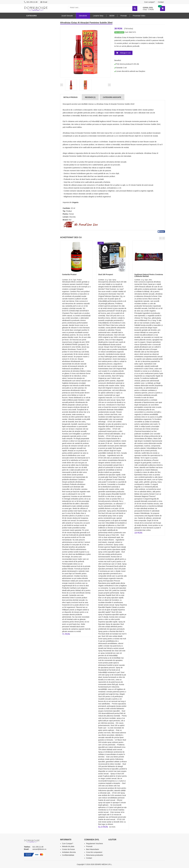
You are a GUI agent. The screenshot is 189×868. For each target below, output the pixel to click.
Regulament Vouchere (95, 844)
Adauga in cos (125, 53)
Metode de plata (68, 846)
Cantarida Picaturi (69, 274)
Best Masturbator (93, 849)
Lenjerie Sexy (34, 82)
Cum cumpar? (150, 2)
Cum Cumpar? (68, 844)
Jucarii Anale (34, 93)
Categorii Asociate (112, 97)
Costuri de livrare (68, 849)
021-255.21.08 (31, 2)
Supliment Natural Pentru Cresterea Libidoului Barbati (149, 275)
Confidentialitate (68, 855)
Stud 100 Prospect (106, 274)
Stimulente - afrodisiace (39, 21)
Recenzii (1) (90, 97)
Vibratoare (32, 71)
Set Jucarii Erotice (36, 108)
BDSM (29, 90)
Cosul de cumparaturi (94, 852)
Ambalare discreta (69, 852)
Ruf (70, 220)
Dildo (30, 86)
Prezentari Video (35, 118)
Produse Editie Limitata (38, 122)
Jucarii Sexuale (67, 16)
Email (44, 2)
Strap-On (31, 100)
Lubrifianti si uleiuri (37, 75)
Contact (161, 2)
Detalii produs (70, 97)
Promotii (31, 115)
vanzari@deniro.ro (39, 849)
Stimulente (83, 16)
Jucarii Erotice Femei (37, 97)
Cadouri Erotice (35, 104)
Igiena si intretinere (37, 79)
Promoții (123, 16)
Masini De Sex (33, 111)
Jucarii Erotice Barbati (38, 68)
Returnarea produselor (95, 855)
